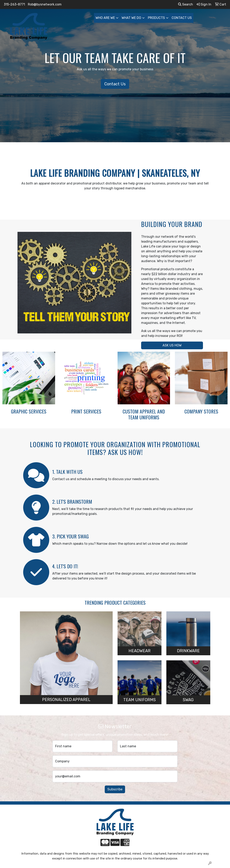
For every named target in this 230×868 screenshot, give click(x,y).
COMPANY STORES (201, 411)
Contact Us (115, 84)
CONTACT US (182, 18)
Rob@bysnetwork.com (45, 4)
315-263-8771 (14, 4)
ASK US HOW (172, 345)
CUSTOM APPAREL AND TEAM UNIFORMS (144, 414)
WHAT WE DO (131, 18)
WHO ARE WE (105, 18)
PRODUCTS (156, 18)
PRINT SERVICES (86, 411)
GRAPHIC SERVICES (29, 411)
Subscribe (115, 789)
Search (186, 4)
